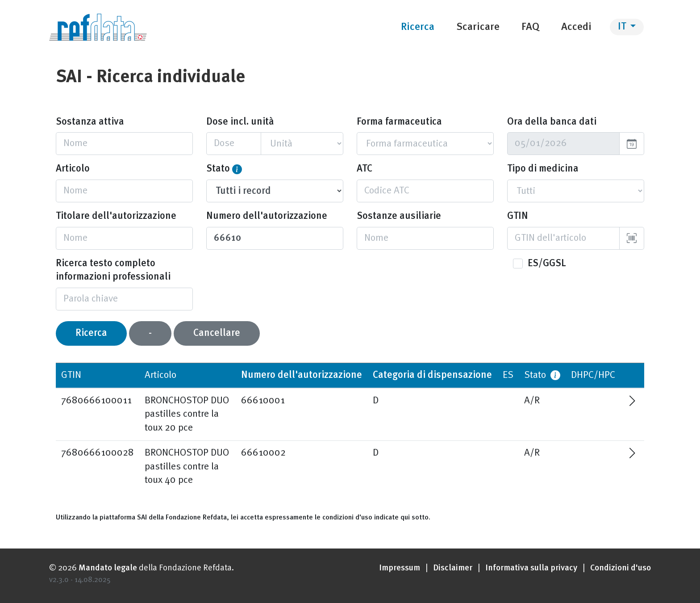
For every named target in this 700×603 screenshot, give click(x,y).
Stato (218, 169)
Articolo (73, 169)
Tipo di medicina (543, 169)
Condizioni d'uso (621, 568)
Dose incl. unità (240, 122)
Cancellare (217, 333)
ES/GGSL (547, 264)
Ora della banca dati (552, 122)
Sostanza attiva (90, 122)
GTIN (518, 216)
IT (623, 27)
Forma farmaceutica (399, 122)
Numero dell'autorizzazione (267, 216)
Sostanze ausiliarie (399, 216)
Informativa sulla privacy (531, 568)
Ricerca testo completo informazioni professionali (113, 270)
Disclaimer (453, 568)
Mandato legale (108, 568)
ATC (365, 169)
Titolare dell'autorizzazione (116, 216)
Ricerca (91, 333)
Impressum (400, 568)
